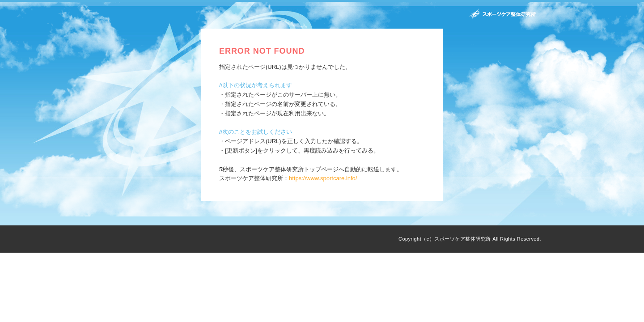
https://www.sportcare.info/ (323, 178)
